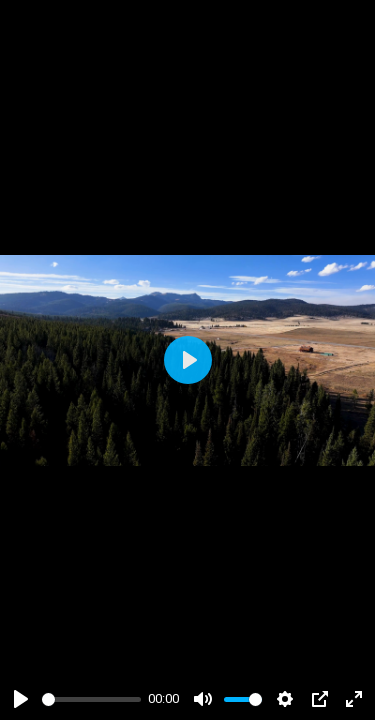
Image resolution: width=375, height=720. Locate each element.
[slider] (91, 699)
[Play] (21, 699)
